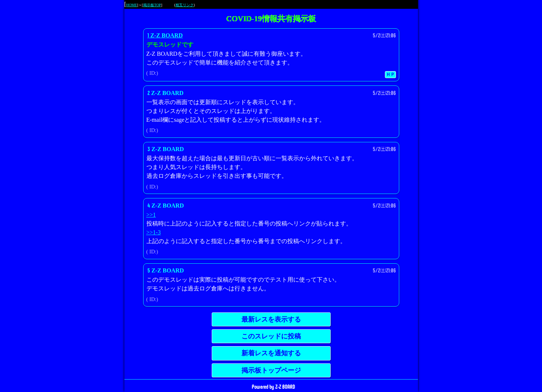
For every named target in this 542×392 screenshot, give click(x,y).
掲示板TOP (152, 5)
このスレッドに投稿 (271, 336)
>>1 (151, 215)
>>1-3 (154, 232)
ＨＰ (390, 74)
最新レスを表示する (271, 319)
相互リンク (185, 5)
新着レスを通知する (271, 353)
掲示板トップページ (271, 370)
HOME (132, 5)
